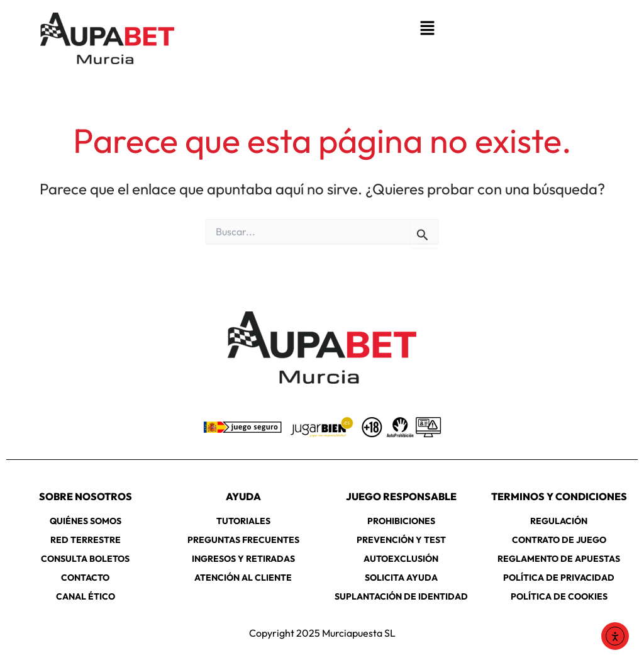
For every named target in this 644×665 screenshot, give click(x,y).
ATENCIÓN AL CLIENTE (243, 578)
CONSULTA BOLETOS (85, 559)
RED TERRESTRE (86, 540)
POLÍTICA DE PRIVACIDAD (559, 578)
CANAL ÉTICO (86, 596)
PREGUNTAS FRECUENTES (243, 540)
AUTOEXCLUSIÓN (401, 559)
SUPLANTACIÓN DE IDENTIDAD (401, 596)
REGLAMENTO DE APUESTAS (559, 559)
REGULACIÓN (559, 521)
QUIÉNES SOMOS (86, 521)
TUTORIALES (243, 521)
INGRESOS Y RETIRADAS (243, 559)
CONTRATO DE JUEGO (559, 540)
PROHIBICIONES (401, 521)
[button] (427, 29)
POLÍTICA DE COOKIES (559, 596)
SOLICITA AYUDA (401, 578)
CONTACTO (85, 578)
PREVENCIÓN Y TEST (401, 540)
